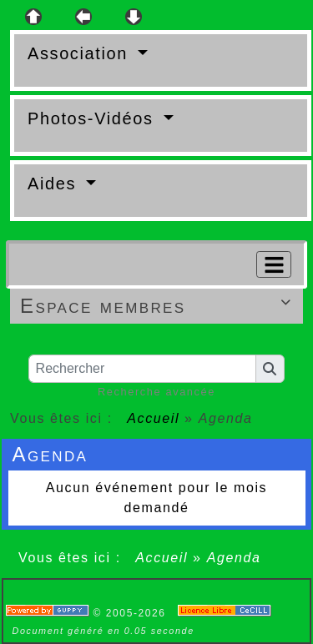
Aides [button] (55, 184)
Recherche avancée (156, 392)
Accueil (154, 418)
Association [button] (81, 53)
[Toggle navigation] (274, 264)
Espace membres (159, 306)
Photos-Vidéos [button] (93, 118)
